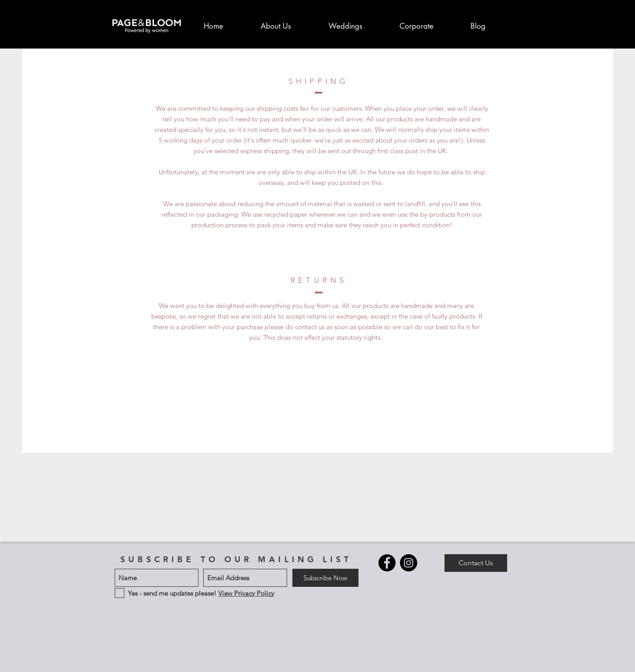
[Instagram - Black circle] (409, 563)
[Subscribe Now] (325, 578)
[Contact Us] (476, 563)
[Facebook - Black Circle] (387, 563)
